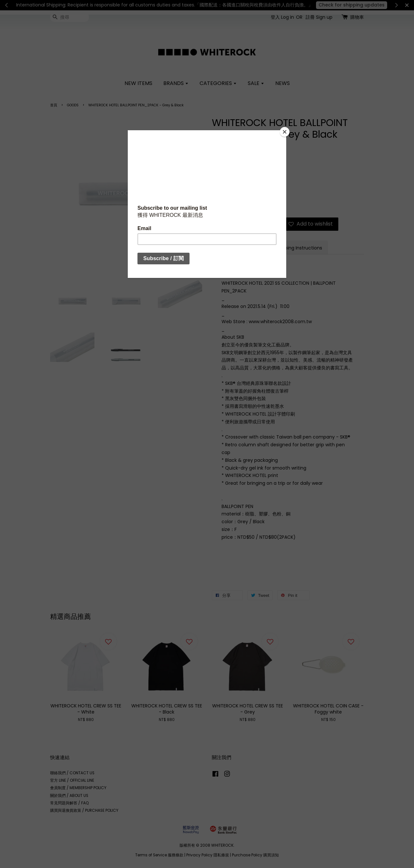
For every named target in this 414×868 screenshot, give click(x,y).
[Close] (285, 132)
